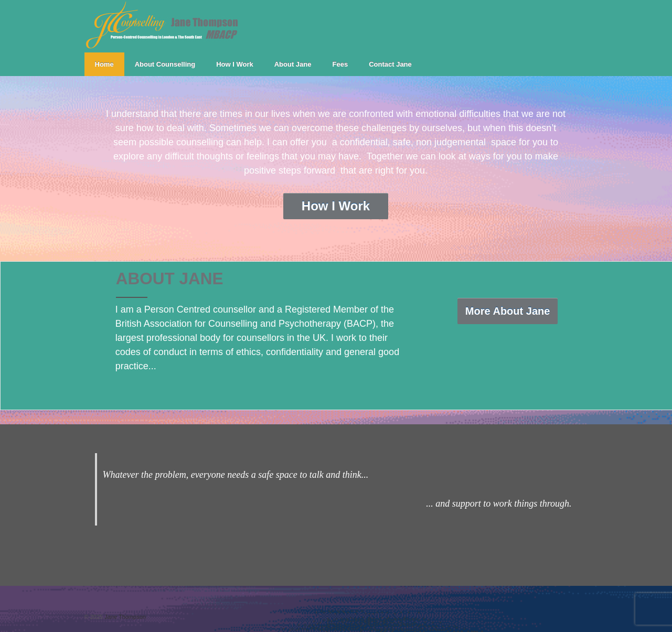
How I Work (235, 64)
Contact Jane (390, 64)
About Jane (293, 64)
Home (104, 64)
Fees (340, 64)
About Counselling (165, 64)
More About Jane (508, 311)
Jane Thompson (124, 617)
